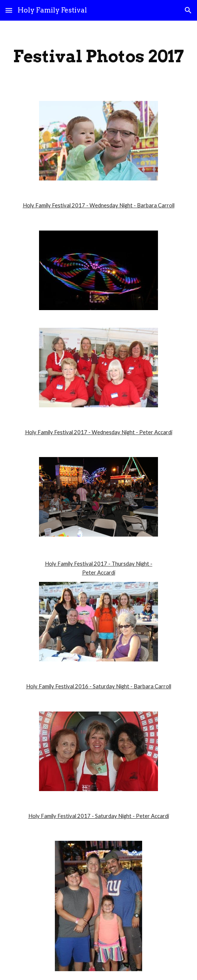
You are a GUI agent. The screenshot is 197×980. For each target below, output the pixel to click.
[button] (9, 10)
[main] (98, 56)
